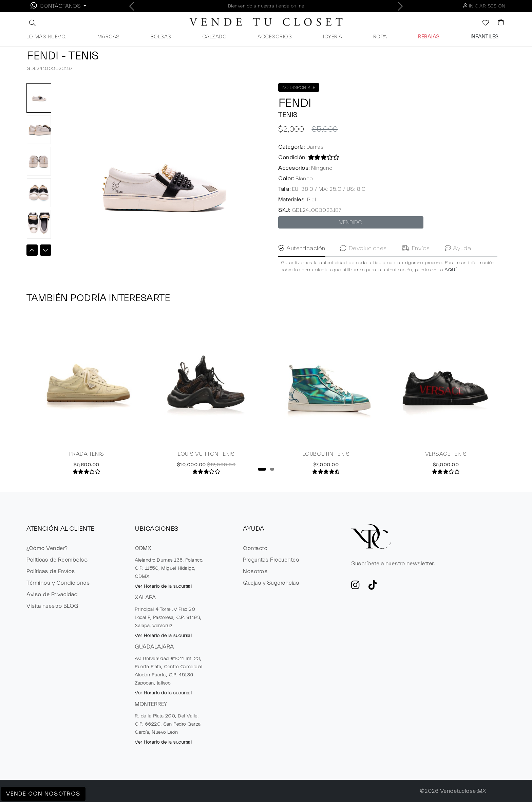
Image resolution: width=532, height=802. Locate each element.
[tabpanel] (86, 393)
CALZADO (215, 37)
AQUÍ (450, 283)
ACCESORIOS (275, 37)
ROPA (380, 37)
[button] (32, 23)
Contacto (255, 548)
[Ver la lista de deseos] (482, 23)
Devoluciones (364, 261)
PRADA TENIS (87, 455)
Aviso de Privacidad (52, 595)
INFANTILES (485, 37)
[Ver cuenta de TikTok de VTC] (373, 587)
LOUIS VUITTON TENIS (206, 455)
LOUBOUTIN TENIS (326, 455)
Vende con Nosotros (43, 794)
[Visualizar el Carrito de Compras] (498, 23)
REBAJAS (429, 37)
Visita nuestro (52, 606)
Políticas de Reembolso (57, 560)
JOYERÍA (332, 37)
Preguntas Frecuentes (271, 560)
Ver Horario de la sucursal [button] (163, 586)
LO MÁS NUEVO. (46, 37)
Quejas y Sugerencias (271, 583)
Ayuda (458, 261)
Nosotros (255, 571)
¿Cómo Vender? (47, 548)
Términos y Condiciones (58, 583)
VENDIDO (351, 222)
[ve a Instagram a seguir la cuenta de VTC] (356, 587)
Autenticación (302, 261)
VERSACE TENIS (446, 455)
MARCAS (109, 37)
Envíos (416, 261)
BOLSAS (161, 37)
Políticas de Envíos (51, 571)
